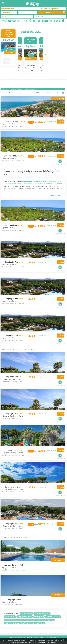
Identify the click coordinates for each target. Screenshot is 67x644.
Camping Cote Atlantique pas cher (15, 620)
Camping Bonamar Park (14, 565)
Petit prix (7, 59)
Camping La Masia (14, 377)
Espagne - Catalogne (9, 124)
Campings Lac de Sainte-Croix (35, 623)
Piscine (6, 63)
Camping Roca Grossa (14, 487)
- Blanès (21, 379)
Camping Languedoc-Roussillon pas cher (41, 620)
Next (45, 54)
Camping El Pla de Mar (14, 121)
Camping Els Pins (14, 262)
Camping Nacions (14, 600)
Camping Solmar (14, 450)
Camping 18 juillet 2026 (53, 617)
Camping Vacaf (39, 617)
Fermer (54, 642)
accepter (51, 640)
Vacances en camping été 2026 (14, 623)
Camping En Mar (10, 617)
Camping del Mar (14, 156)
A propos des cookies (42, 642)
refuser (43, 640)
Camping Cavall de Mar (25, 617)
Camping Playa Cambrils (42, 613)
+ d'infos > (58, 560)
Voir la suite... (56, 196)
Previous (16, 54)
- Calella (21, 489)
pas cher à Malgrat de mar (36, 181)
